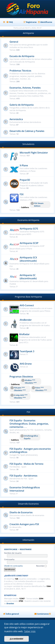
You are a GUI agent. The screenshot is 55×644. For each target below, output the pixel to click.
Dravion (10, 604)
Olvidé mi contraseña (13, 566)
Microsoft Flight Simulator (34, 153)
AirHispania (28, 33)
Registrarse (26, 549)
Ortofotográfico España (29, 437)
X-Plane (24, 165)
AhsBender (26, 320)
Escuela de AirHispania (22, 56)
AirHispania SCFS (29, 229)
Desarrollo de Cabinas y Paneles (27, 131)
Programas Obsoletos (21, 377)
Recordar (41, 566)
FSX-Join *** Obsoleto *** (18, 389)
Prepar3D (25, 180)
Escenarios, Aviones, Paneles (25, 88)
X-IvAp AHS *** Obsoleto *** (19, 396)
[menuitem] (10, 22)
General (14, 42)
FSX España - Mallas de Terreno (26, 464)
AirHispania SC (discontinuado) (28, 277)
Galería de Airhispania (22, 105)
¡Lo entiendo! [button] (16, 639)
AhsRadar (24, 334)
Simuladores (28, 144)
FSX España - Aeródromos (23, 476)
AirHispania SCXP (29, 243)
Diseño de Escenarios (21, 512)
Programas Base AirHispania (28, 297)
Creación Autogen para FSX (24, 524)
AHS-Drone (26, 364)
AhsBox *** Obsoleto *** (29, 382)
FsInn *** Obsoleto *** (39, 389)
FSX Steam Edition (37, 205)
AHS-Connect (27, 305)
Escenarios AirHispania (28, 220)
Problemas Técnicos (20, 71)
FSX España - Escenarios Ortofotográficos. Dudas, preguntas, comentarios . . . (29, 424)
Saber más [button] (30, 631)
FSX (22, 194)
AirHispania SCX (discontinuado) (28, 259)
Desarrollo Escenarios (28, 504)
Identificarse (11, 549)
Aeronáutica (16, 119)
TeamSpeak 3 (27, 351)
